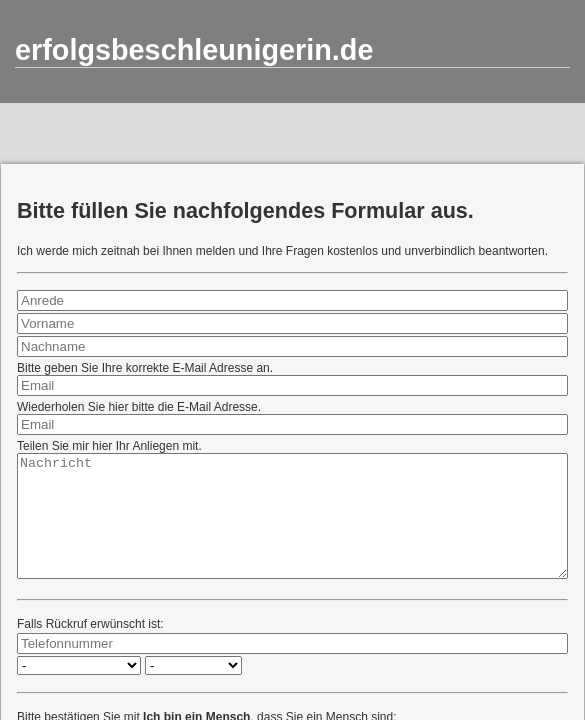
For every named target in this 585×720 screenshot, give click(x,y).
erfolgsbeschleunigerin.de (194, 50)
